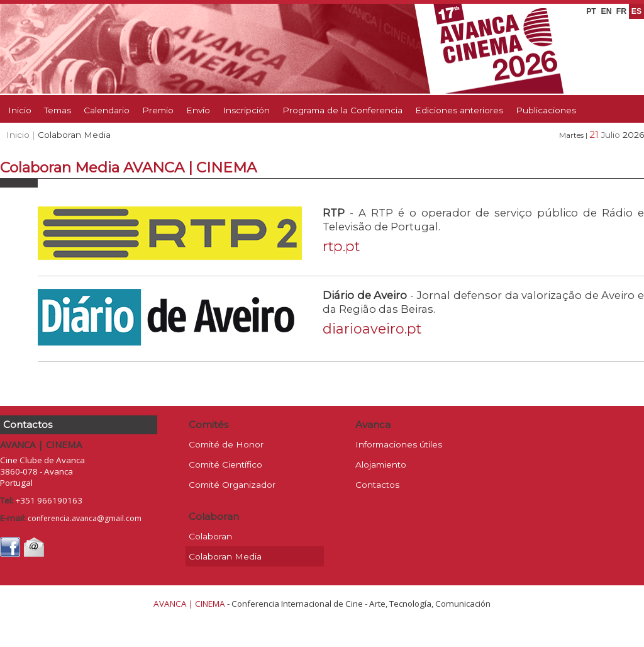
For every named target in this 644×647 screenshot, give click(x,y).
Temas (58, 110)
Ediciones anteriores (459, 110)
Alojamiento (381, 464)
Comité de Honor (226, 444)
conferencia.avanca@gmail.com (85, 518)
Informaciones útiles (399, 444)
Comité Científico (225, 464)
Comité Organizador (232, 485)
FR (621, 11)
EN (606, 11)
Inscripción (246, 110)
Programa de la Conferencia (342, 110)
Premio (158, 110)
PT (591, 11)
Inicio (20, 110)
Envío (198, 110)
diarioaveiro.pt (372, 329)
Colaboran (210, 536)
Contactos (377, 485)
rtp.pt (341, 246)
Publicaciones (546, 110)
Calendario (107, 110)
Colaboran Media (225, 556)
